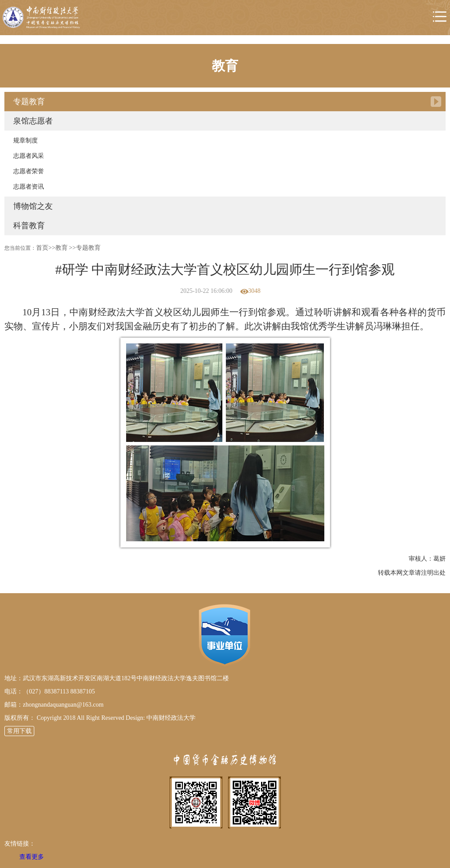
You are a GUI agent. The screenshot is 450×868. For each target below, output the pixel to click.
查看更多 (32, 857)
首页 (42, 248)
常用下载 (19, 731)
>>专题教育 (85, 248)
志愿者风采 (29, 156)
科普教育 (29, 226)
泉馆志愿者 (33, 121)
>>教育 (58, 248)
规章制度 (25, 140)
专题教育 (29, 102)
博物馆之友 (33, 206)
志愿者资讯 (29, 187)
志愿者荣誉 (29, 171)
